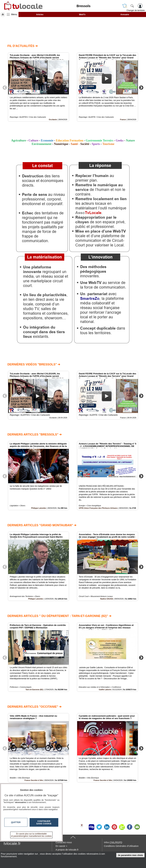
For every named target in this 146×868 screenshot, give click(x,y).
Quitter (16, 822)
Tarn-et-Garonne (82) (34, 690)
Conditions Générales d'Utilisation (121, 846)
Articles (40, 15)
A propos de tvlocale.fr (67, 850)
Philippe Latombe (39, 508)
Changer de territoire (136, 10)
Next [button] (141, 87)
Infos (113, 842)
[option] (38, 87)
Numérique (61, 144)
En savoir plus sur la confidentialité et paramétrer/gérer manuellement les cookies (31, 835)
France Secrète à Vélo (103, 780)
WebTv (82, 15)
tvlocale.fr (12, 843)
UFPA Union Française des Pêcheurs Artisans (98, 508)
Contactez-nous (64, 842)
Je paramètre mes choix (130, 855)
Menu (14, 14)
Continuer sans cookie (44, 822)
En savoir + (61, 846)
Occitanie (53, 119)
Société (85, 144)
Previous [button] (5, 87)
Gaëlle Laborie (105, 690)
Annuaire (125, 15)
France (123, 119)
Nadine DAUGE (107, 599)
